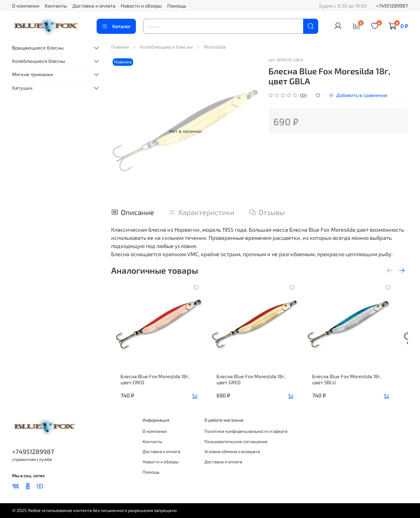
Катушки (22, 88)
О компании (26, 6)
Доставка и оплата (94, 6)
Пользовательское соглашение (236, 441)
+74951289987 (392, 6)
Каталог (116, 26)
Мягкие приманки (33, 74)
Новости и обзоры (141, 6)
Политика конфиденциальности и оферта (246, 431)
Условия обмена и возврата (232, 451)
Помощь (177, 6)
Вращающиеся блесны (38, 48)
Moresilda (215, 47)
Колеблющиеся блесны (166, 47)
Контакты (56, 6)
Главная (120, 47)
